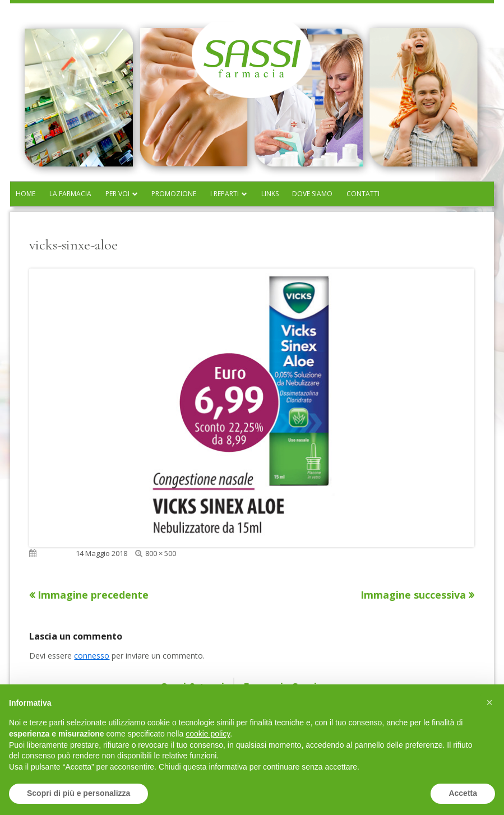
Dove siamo (312, 194)
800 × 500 (161, 553)
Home (26, 194)
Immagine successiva (413, 595)
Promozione (174, 194)
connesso (92, 656)
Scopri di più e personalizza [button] (78, 793)
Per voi (117, 194)
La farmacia (70, 194)
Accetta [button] (463, 793)
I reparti (225, 194)
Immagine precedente (93, 595)
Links (270, 194)
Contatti (363, 194)
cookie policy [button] (208, 734)
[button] (489, 702)
